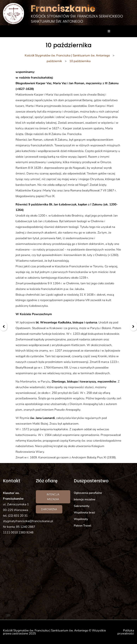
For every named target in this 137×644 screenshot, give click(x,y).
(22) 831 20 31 (18, 516)
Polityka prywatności (126, 632)
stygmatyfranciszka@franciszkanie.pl (28, 521)
